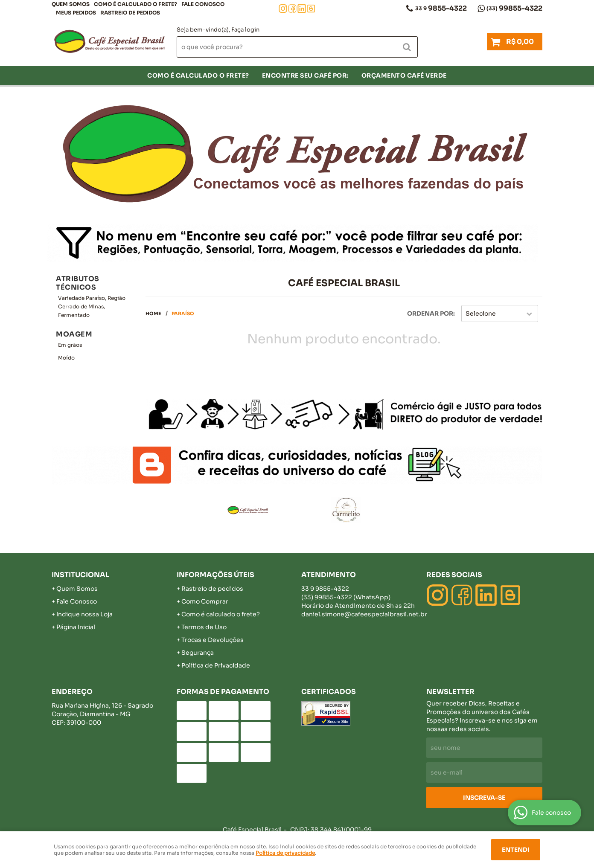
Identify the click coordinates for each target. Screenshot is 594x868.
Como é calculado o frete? (221, 614)
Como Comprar (205, 601)
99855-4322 (514, 8)
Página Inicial (76, 627)
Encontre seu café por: (305, 75)
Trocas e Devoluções (213, 640)
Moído (66, 358)
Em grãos (70, 345)
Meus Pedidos (76, 13)
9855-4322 (441, 8)
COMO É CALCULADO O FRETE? (135, 4)
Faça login (245, 30)
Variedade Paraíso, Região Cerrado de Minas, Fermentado (92, 306)
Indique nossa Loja (84, 614)
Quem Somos (71, 4)
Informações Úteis (215, 575)
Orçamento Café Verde (404, 75)
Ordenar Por (430, 314)
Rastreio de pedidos (130, 13)
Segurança (198, 653)
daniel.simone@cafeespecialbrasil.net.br (364, 614)
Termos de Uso (204, 627)
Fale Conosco (203, 4)
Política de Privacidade (216, 665)
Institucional (80, 575)
